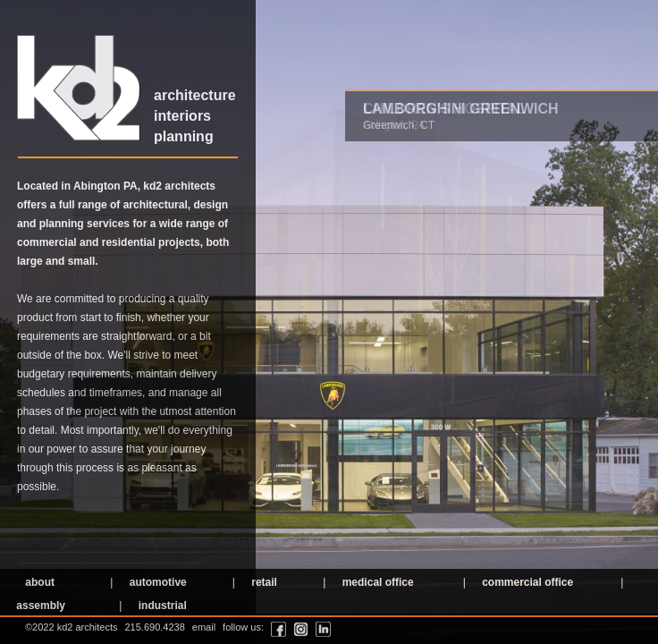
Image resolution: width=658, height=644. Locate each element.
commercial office (526, 582)
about (38, 582)
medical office (376, 582)
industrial (160, 606)
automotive (156, 582)
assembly (39, 606)
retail (263, 582)
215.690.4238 (155, 627)
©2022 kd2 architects (72, 627)
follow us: (243, 627)
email (204, 627)
